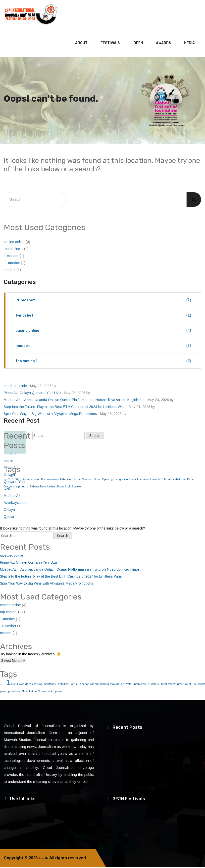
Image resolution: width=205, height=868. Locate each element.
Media (189, 44)
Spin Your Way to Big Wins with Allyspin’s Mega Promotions (50, 415)
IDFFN (138, 44)
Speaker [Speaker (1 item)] (77, 488)
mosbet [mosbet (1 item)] (176, 480)
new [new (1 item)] (183, 480)
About (81, 44)
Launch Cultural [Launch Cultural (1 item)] (160, 480)
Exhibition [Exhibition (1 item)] (66, 480)
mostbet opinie (15, 387)
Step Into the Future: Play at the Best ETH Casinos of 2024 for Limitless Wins (65, 408)
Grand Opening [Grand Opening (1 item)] (103, 480)
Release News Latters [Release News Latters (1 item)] (42, 488)
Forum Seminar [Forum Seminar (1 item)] (83, 480)
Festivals (110, 44)
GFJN (44, 859)
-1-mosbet (12, 264)
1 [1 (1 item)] (17, 685)
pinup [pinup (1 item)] (4, 692)
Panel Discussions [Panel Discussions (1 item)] (194, 685)
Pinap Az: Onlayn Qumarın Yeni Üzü (32, 394)
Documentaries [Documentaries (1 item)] (50, 480)
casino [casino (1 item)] (36, 480)
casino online (14, 243)
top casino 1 (13, 250)
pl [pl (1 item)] (27, 488)
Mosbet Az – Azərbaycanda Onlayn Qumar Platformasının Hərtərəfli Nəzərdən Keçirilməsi (74, 401)
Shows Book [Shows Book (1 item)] (63, 488)
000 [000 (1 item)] (13, 685)
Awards (163, 44)
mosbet (10, 271)
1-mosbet (11, 257)
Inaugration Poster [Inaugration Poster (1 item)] (125, 480)
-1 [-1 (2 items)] (7, 684)
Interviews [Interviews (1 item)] (143, 480)
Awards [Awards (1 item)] (27, 480)
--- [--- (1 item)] (1, 685)
